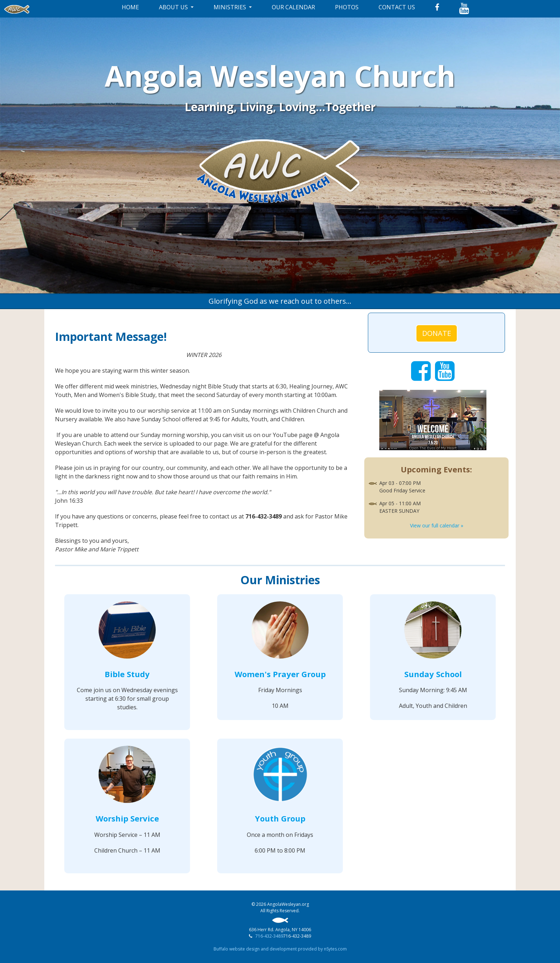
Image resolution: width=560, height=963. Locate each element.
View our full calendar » (437, 525)
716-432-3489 (269, 936)
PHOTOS (347, 7)
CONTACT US (397, 7)
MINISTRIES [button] (231, 7)
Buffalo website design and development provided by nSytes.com (280, 949)
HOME (130, 7)
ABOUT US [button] (174, 7)
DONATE (437, 333)
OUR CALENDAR (293, 7)
